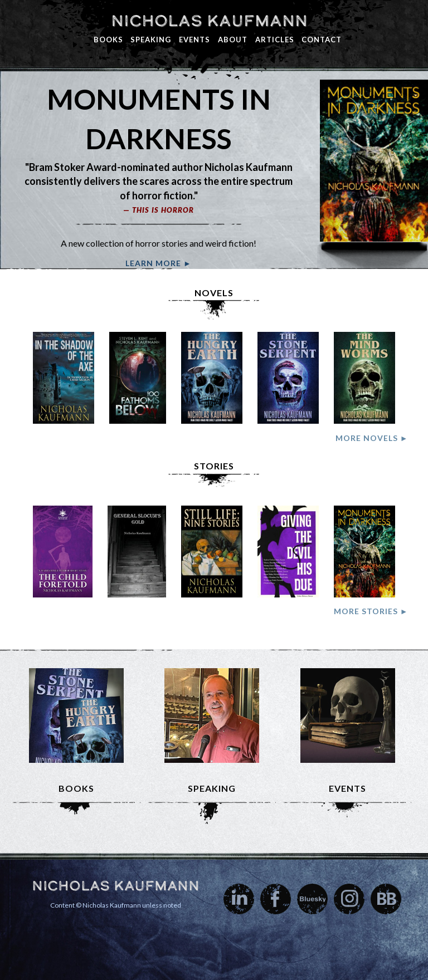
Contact (322, 40)
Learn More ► (159, 263)
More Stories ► (371, 611)
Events (194, 40)
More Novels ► (372, 438)
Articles (275, 40)
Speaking (151, 40)
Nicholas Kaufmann (209, 21)
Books (108, 40)
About (233, 40)
